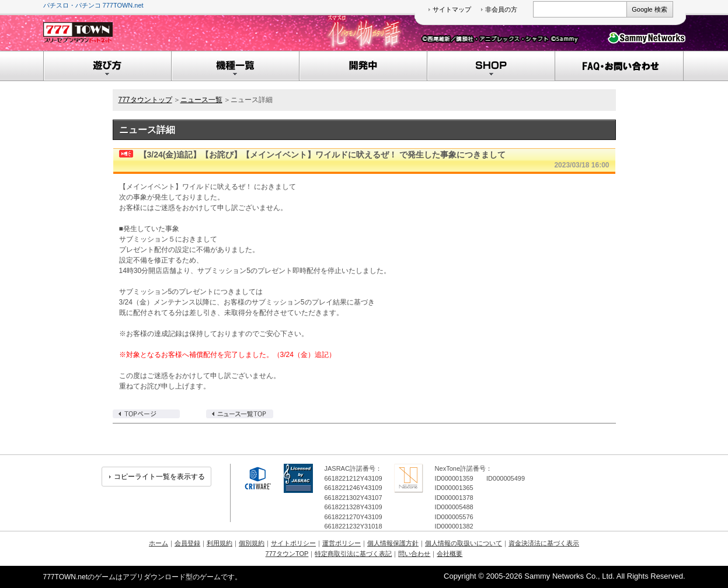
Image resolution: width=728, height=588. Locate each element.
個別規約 (252, 543)
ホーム (159, 543)
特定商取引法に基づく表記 (353, 554)
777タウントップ (145, 100)
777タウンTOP (287, 554)
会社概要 (450, 554)
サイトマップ (452, 9)
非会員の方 (501, 9)
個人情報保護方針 (393, 543)
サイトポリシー (293, 543)
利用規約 (220, 543)
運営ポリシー (342, 543)
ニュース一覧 (201, 100)
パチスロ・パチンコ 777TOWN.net (93, 5)
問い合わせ (414, 554)
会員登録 (187, 543)
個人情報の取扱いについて (464, 543)
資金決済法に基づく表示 (544, 543)
